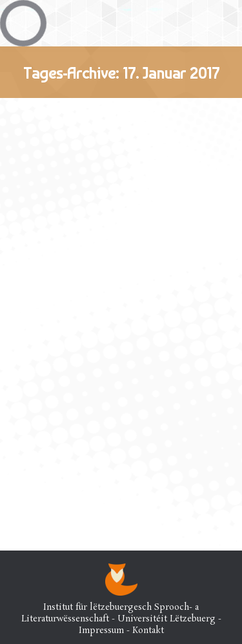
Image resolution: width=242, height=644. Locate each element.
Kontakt (148, 631)
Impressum (101, 631)
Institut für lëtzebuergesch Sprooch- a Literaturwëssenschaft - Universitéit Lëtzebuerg (118, 613)
